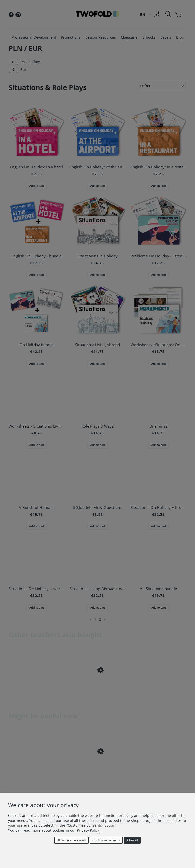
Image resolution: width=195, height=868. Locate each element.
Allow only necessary (72, 840)
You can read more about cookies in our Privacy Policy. (54, 830)
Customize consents (106, 840)
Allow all (132, 840)
